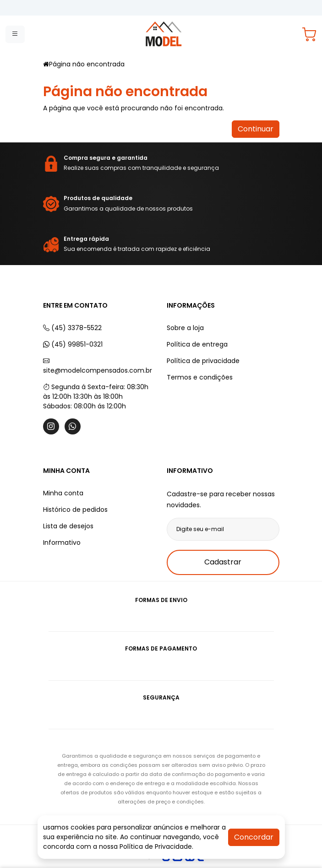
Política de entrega (197, 344)
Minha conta (63, 493)
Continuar (256, 129)
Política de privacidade (203, 361)
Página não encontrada (87, 64)
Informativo (62, 542)
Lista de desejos (68, 526)
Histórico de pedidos (75, 510)
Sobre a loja (185, 328)
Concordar (254, 837)
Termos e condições (200, 377)
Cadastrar (223, 562)
